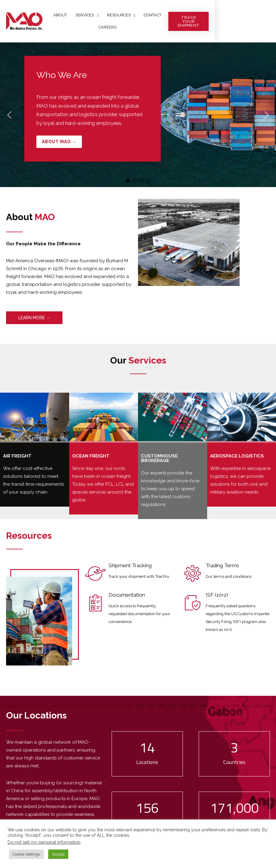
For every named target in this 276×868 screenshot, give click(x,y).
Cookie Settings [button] (26, 854)
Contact (170, 21)
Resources (139, 21)
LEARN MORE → (34, 318)
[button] (138, 115)
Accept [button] (58, 854)
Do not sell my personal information (44, 842)
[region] (138, 115)
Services (105, 21)
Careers (196, 21)
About (78, 21)
